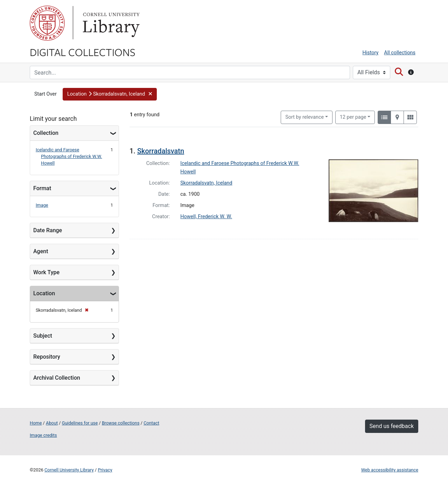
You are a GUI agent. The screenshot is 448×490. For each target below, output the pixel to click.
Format (42, 188)
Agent (41, 251)
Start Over (45, 94)
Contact (151, 423)
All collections (400, 53)
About (52, 423)
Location (44, 293)
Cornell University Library (69, 470)
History (371, 53)
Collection (46, 133)
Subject (43, 336)
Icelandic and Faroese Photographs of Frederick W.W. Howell (69, 156)
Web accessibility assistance (390, 470)
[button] (110, 94)
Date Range (48, 230)
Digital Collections (83, 52)
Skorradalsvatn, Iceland (206, 183)
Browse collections (121, 423)
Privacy (105, 470)
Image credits (43, 435)
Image (42, 205)
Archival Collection (57, 378)
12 (353, 117)
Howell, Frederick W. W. (206, 217)
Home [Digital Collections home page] (36, 423)
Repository (47, 357)
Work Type (46, 272)
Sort (304, 117)
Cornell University (47, 23)
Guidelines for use (80, 423)
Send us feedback (392, 426)
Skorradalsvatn (161, 151)
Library (110, 23)
